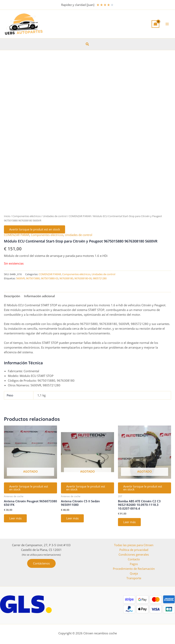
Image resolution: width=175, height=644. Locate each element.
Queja (134, 573)
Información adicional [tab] (39, 296)
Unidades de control (55, 216)
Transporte (134, 578)
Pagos (134, 564)
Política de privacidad (134, 550)
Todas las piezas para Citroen (134, 545)
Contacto (134, 559)
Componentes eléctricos (27, 216)
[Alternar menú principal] (167, 24)
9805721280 (100, 279)
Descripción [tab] (12, 296)
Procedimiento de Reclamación (134, 569)
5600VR (20, 279)
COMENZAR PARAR (80, 216)
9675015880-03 (50, 279)
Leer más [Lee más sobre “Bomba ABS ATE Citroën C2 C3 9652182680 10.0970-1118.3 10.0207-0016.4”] (130, 523)
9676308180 (66, 279)
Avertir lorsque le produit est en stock (35, 229)
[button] (87, 44)
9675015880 (33, 279)
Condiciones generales (134, 554)
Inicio (7, 216)
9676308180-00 (83, 279)
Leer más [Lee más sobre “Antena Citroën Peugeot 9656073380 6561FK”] (16, 519)
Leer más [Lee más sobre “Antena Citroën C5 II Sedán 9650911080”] (73, 519)
